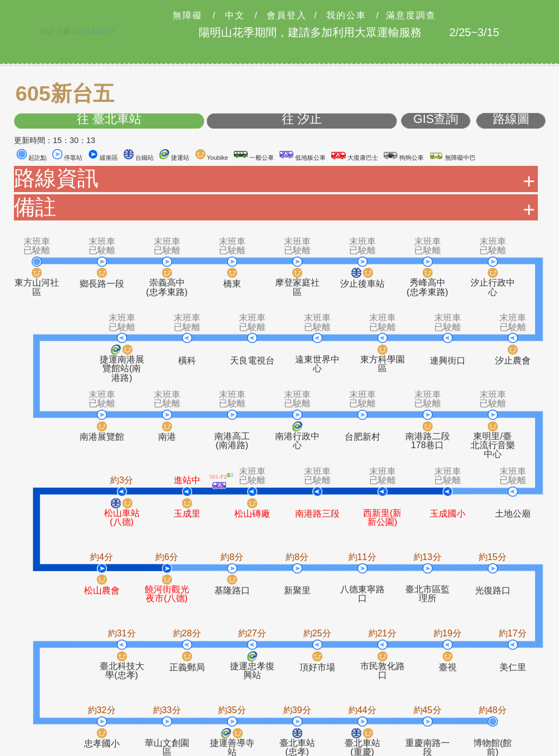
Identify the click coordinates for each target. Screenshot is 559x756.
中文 (235, 16)
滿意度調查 (411, 16)
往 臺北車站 (109, 119)
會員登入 (287, 16)
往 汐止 (302, 119)
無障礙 (188, 16)
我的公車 (346, 16)
